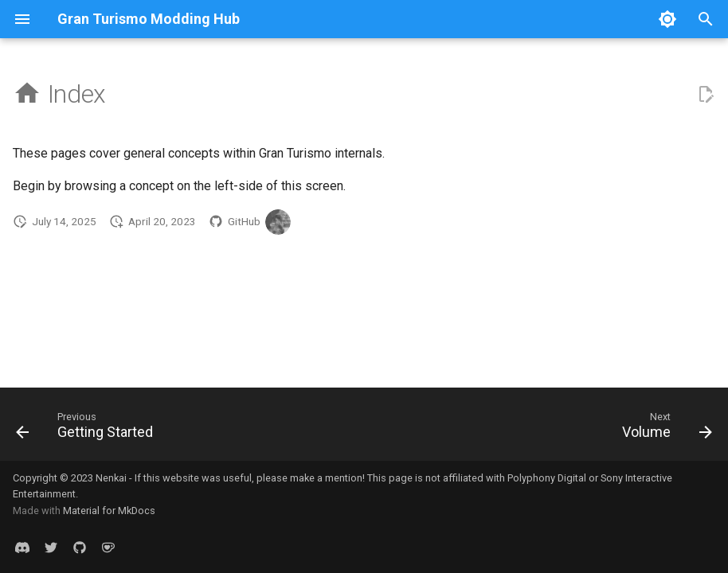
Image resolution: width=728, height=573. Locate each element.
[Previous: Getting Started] (88, 429)
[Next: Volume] (663, 429)
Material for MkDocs (109, 511)
